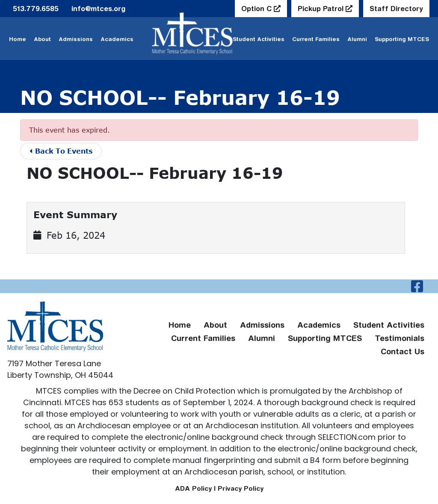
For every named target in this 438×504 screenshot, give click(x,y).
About (42, 39)
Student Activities (389, 325)
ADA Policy (193, 488)
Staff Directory (396, 9)
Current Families (316, 39)
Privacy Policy (241, 488)
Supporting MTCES (402, 39)
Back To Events (62, 151)
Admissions (76, 39)
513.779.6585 (36, 9)
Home (18, 39)
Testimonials (400, 338)
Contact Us (402, 351)
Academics (117, 39)
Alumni (357, 39)
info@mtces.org (98, 9)
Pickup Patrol (322, 9)
